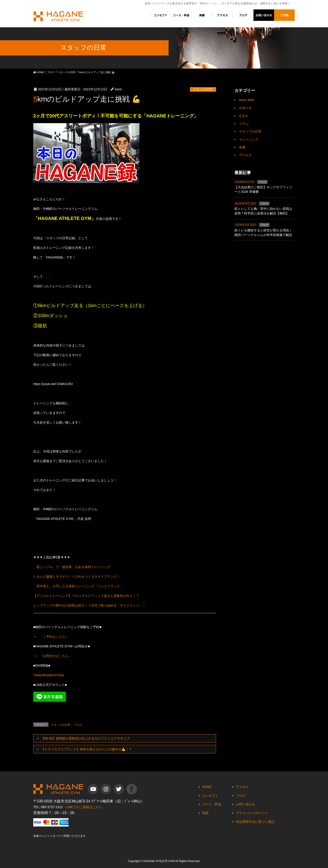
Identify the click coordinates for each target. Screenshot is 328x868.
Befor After (247, 100)
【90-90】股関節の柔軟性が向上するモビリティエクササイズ (86, 738)
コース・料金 (212, 804)
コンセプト (210, 796)
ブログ (78, 725)
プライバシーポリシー (252, 813)
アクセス (245, 155)
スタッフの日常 (203, 89)
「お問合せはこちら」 (56, 656)
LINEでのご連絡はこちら (84, 807)
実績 (205, 813)
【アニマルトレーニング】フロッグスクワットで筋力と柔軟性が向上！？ (86, 596)
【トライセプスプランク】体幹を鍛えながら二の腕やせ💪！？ (87, 749)
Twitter (38, 675)
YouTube (58, 675)
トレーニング (249, 139)
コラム (244, 124)
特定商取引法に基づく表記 (255, 822)
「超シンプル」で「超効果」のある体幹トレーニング (72, 567)
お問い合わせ (245, 804)
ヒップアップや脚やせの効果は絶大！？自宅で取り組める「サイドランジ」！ (89, 605)
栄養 (242, 147)
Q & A (243, 116)
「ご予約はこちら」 (54, 637)
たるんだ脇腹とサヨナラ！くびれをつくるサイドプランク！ (77, 577)
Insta (47, 675)
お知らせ (245, 108)
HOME (207, 787)
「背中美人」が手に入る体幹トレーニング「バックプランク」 (78, 586)
